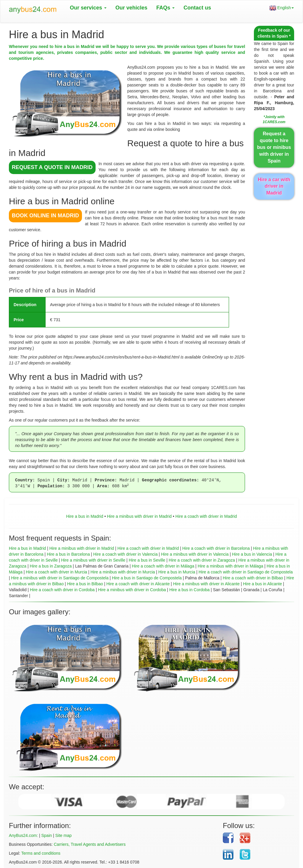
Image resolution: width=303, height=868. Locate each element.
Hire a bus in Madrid (84, 516)
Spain (46, 835)
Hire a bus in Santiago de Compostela (147, 578)
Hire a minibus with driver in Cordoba (132, 590)
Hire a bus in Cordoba (189, 590)
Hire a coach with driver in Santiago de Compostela (246, 572)
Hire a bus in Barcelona (68, 554)
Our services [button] (88, 8)
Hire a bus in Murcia (177, 572)
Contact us (197, 8)
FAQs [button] (165, 8)
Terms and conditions (41, 853)
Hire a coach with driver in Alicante (138, 584)
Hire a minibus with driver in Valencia (195, 554)
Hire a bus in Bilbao (85, 584)
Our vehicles (131, 8)
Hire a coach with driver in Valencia (125, 554)
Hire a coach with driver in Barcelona (216, 548)
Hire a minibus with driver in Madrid (139, 516)
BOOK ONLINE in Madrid (45, 216)
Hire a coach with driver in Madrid (206, 516)
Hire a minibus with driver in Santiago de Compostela (60, 578)
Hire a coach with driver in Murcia (56, 572)
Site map (63, 835)
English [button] (282, 8)
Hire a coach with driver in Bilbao (253, 578)
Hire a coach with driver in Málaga (163, 566)
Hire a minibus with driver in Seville (93, 560)
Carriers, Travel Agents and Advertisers (90, 844)
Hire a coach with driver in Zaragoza (202, 560)
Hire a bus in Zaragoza (51, 566)
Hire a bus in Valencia (252, 554)
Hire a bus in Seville (147, 560)
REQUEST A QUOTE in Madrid (52, 167)
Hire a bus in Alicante (262, 584)
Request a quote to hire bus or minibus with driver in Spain (274, 147)
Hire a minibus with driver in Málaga (231, 566)
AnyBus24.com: (23, 835)
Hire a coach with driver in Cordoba (62, 590)
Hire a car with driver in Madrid (274, 186)
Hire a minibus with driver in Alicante (206, 584)
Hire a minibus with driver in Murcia (123, 572)
